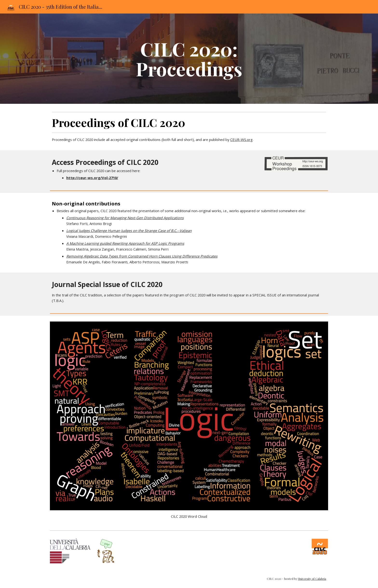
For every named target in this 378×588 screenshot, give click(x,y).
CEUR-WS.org (241, 140)
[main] (189, 59)
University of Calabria (312, 579)
